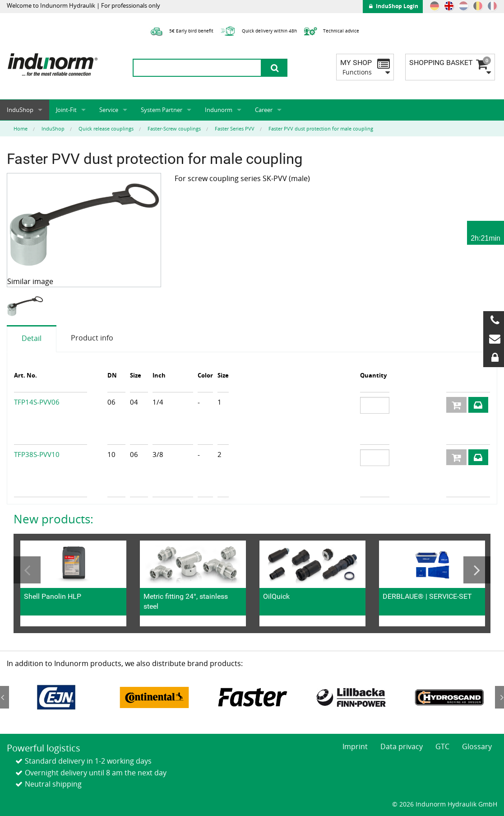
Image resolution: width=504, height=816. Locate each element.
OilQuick (276, 596)
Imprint (355, 746)
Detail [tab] (32, 338)
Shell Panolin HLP (53, 596)
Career (264, 110)
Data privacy (402, 746)
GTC (442, 746)
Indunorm (219, 110)
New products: (53, 519)
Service (109, 110)
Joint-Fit (66, 110)
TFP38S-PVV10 (37, 454)
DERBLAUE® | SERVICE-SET (427, 596)
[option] (26, 306)
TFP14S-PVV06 (37, 402)
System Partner (162, 110)
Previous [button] (27, 570)
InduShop (20, 110)
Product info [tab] (92, 338)
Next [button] (477, 570)
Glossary (477, 746)
